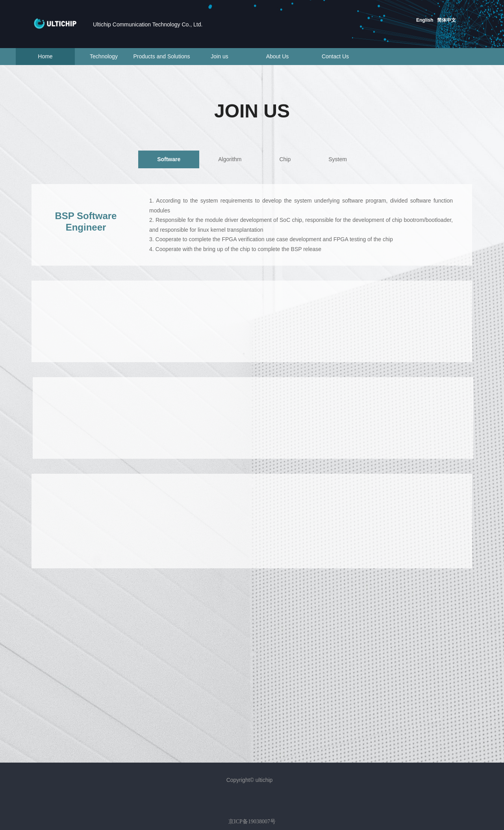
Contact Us (335, 56)
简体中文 (447, 20)
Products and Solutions (162, 56)
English (425, 20)
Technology (104, 56)
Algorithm (230, 159)
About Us (278, 56)
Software (169, 159)
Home (45, 56)
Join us (219, 56)
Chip (285, 159)
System (338, 159)
